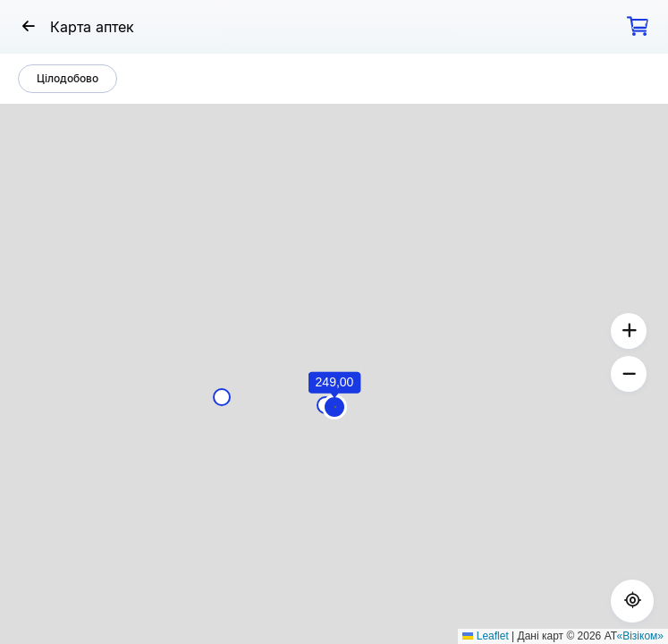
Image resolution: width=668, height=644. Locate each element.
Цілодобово (68, 78)
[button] (335, 407)
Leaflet (485, 636)
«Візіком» (641, 636)
